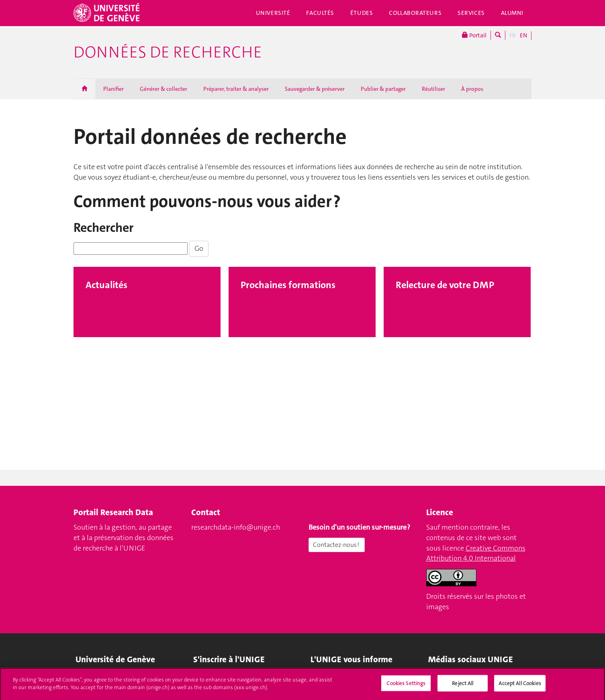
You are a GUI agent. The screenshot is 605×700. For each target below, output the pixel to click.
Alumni (512, 13)
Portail (474, 35)
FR (513, 35)
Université (273, 13)
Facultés (320, 13)
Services (471, 13)
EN (523, 35)
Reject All (463, 687)
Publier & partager (383, 89)
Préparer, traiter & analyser (236, 89)
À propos (472, 89)
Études (362, 13)
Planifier (113, 89)
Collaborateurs (415, 13)
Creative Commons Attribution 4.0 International (476, 553)
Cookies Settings (406, 687)
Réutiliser (433, 89)
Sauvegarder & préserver (315, 89)
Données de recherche (168, 52)
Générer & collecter (164, 89)
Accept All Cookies (520, 687)
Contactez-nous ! (337, 545)
